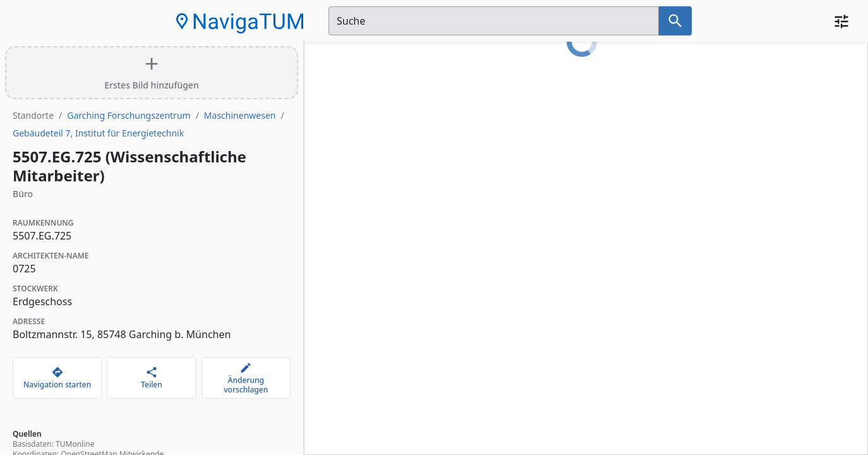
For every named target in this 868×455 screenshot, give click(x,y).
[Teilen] (151, 378)
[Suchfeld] (494, 21)
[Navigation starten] (57, 378)
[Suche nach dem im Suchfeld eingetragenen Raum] (675, 21)
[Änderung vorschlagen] (246, 378)
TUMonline (75, 444)
